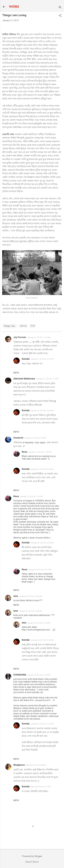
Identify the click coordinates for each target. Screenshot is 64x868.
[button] (60, 16)
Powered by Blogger (32, 856)
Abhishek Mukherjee (24, 379)
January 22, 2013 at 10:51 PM (40, 570)
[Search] (60, 8)
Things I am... (10, 326)
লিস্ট (33, 326)
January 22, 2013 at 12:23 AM (30, 596)
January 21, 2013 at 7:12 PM (47, 379)
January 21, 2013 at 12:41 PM (42, 359)
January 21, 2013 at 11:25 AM (39, 337)
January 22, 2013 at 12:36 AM (30, 611)
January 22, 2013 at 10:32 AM (42, 469)
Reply (16, 373)
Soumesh (18, 438)
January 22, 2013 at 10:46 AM (42, 411)
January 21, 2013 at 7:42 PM (35, 438)
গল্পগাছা (23, 326)
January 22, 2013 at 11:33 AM (39, 675)
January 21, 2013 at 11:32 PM (40, 452)
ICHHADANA (20, 675)
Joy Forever (20, 337)
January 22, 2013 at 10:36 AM (42, 640)
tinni (16, 596)
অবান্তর (14, 7)
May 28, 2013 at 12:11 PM (41, 787)
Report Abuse (32, 862)
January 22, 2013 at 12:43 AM (39, 623)
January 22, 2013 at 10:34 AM (42, 543)
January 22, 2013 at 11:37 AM (42, 724)
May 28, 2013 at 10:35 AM (36, 765)
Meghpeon (19, 765)
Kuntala (26, 359)
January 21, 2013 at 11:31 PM (31, 496)
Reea (24, 452)
